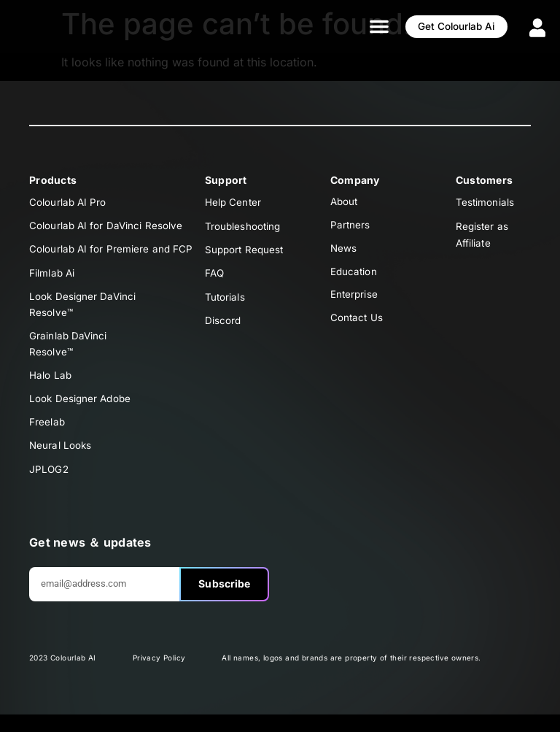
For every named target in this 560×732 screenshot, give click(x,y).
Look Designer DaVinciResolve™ (83, 311)
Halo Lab (51, 386)
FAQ (215, 277)
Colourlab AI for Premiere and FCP (112, 252)
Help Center (234, 203)
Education (354, 277)
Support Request (246, 252)
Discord (223, 327)
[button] (357, 26)
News (344, 252)
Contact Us (357, 327)
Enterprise (355, 302)
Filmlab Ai (52, 277)
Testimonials (485, 203)
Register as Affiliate (483, 236)
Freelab (47, 436)
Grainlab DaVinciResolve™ (69, 353)
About (345, 203)
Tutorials (225, 302)
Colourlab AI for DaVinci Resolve (107, 227)
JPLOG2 (50, 486)
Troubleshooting (244, 227)
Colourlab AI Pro (69, 203)
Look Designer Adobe (82, 411)
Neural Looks (61, 461)
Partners (351, 227)
